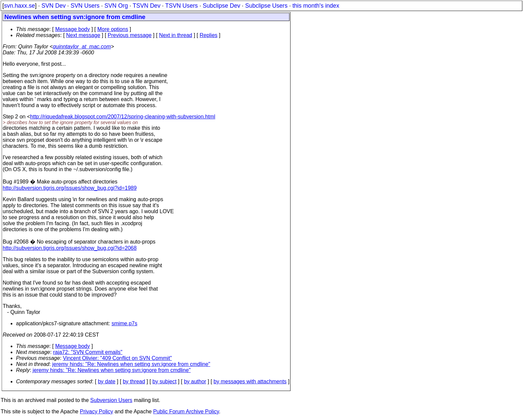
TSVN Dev (147, 6)
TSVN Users (181, 6)
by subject (164, 381)
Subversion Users (111, 400)
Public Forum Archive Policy (186, 411)
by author (195, 381)
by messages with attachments (250, 381)
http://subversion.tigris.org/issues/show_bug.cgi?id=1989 (70, 188)
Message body (72, 29)
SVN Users (85, 6)
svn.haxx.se (20, 6)
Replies (209, 35)
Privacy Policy (96, 411)
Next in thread (176, 35)
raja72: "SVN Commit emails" (88, 352)
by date (106, 381)
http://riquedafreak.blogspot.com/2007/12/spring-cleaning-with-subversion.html (123, 117)
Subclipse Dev (221, 6)
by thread (134, 381)
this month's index (316, 6)
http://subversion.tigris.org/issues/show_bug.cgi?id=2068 (70, 248)
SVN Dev (53, 6)
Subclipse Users (266, 6)
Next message (83, 35)
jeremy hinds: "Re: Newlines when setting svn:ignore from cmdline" (131, 364)
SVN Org (116, 6)
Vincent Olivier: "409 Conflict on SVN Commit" (118, 358)
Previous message (130, 35)
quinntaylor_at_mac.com (82, 47)
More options (113, 29)
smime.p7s (124, 323)
